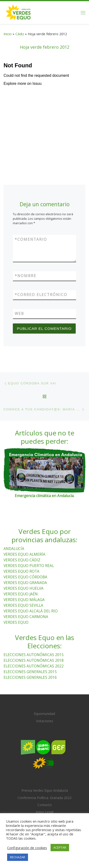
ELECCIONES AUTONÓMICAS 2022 (34, 666)
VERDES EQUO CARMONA (26, 617)
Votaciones (45, 721)
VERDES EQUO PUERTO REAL (29, 566)
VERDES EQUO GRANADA (25, 583)
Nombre (26, 276)
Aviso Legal (45, 812)
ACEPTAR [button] (60, 847)
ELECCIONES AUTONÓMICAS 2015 (34, 655)
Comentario (31, 239)
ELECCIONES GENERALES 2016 (30, 677)
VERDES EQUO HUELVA (23, 588)
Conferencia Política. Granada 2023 (44, 798)
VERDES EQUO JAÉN (21, 594)
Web (19, 314)
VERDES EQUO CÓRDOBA (25, 577)
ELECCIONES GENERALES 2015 (30, 672)
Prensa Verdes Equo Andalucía (45, 790)
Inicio (8, 34)
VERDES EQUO (16, 622)
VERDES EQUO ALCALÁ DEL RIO (31, 611)
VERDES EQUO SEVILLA (23, 605)
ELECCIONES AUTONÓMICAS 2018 (34, 660)
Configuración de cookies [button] (27, 848)
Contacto (45, 805)
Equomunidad (44, 714)
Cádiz (20, 34)
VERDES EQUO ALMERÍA (24, 554)
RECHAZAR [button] (18, 857)
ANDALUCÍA (14, 549)
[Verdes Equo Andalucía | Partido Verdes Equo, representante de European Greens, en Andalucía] (18, 12)
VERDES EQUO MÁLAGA (24, 600)
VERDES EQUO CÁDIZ (22, 560)
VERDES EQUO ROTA (21, 571)
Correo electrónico (41, 295)
